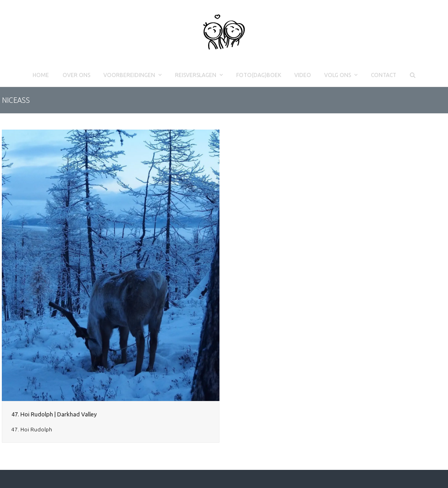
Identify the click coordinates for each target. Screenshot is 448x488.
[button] (412, 75)
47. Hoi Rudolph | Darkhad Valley (54, 414)
